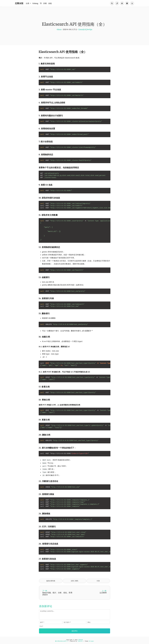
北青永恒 (19, 3)
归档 (45, 3)
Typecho (80, 641)
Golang (35, 3)
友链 (50, 3)
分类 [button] (28, 3)
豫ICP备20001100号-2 (61, 641)
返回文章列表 (51, 581)
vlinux (59, 29)
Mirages (91, 641)
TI (41, 3)
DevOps (89, 29)
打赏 (98, 581)
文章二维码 (74, 581)
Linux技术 (82, 29)
